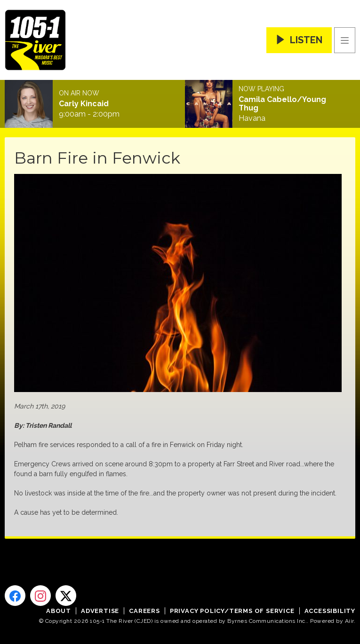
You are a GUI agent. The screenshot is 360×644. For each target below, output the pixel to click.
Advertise (100, 611)
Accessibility (330, 611)
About (59, 611)
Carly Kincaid (84, 104)
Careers (144, 611)
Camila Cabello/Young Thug (282, 104)
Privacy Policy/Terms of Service (232, 611)
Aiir (349, 621)
